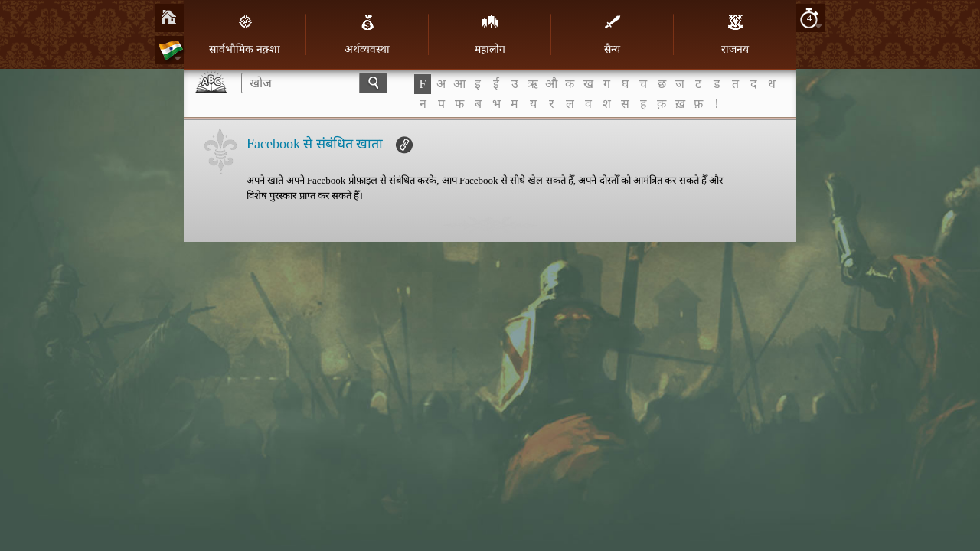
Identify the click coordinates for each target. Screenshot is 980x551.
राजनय (735, 34)
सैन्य (612, 34)
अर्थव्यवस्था (367, 34)
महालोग (490, 34)
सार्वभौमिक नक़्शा (245, 34)
